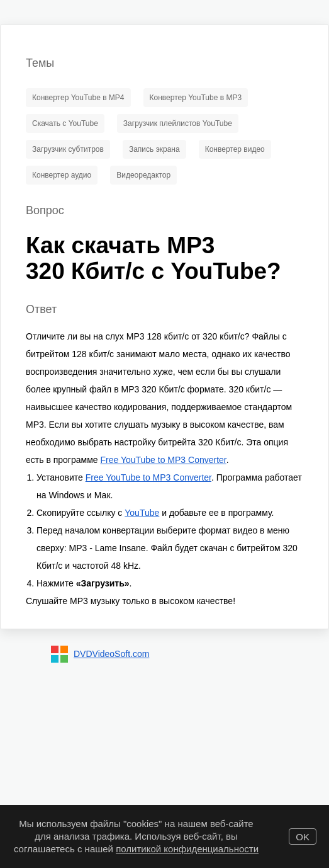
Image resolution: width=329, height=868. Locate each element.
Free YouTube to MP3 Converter (163, 460)
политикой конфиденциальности (187, 849)
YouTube (142, 513)
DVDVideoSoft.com (111, 654)
